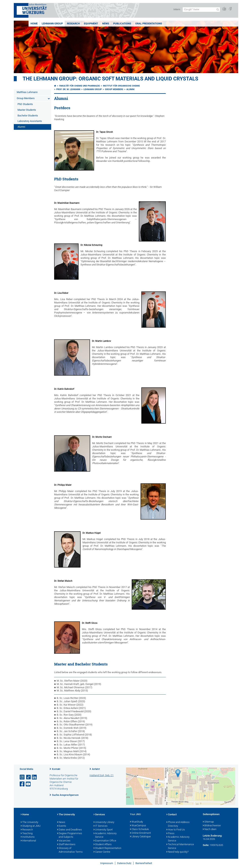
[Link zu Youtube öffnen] (29, 784)
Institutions (28, 837)
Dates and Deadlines (69, 830)
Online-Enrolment (140, 833)
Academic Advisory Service (105, 835)
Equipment (91, 23)
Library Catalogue (140, 837)
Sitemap (208, 822)
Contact (171, 815)
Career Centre (102, 852)
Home (34, 23)
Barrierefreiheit (144, 863)
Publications (122, 23)
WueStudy (136, 822)
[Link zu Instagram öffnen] (22, 777)
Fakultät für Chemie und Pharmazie (80, 86)
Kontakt (56, 769)
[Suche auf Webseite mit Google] (201, 10)
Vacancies (64, 841)
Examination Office (105, 841)
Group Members (26, 98)
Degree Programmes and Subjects (70, 835)
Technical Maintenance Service (180, 846)
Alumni (21, 127)
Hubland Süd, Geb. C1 (102, 775)
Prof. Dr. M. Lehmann (68, 89)
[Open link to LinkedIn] (35, 777)
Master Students (27, 110)
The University (29, 822)
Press (170, 834)
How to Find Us (176, 830)
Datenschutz (124, 863)
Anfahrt (96, 769)
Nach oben (210, 829)
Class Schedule (139, 829)
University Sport (103, 830)
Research (73, 23)
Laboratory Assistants (30, 121)
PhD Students (25, 104)
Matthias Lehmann (27, 92)
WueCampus (138, 826)
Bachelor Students (28, 116)
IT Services (101, 826)
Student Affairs (103, 845)
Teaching (27, 834)
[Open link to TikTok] (29, 777)
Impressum (107, 863)
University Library (104, 822)
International (28, 841)
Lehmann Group (52, 23)
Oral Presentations (149, 23)
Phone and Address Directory (178, 824)
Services (99, 815)
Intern (177, 9)
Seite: (206, 845)
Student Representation (107, 848)
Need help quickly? (177, 852)
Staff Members (66, 845)
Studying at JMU (31, 826)
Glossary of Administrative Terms (70, 850)
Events (62, 826)
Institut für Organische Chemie (121, 86)
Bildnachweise (212, 826)
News (106, 23)
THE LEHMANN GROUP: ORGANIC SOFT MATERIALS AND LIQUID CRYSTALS (110, 79)
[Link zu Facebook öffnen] (22, 784)
